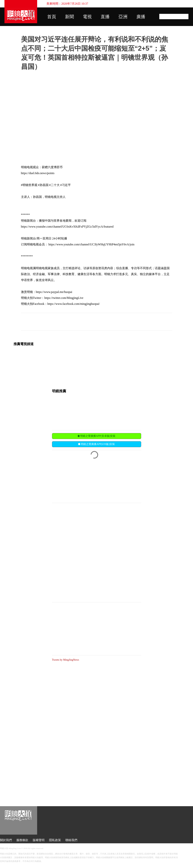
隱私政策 (55, 840)
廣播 (141, 17)
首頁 (52, 17)
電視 (87, 17)
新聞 (69, 17)
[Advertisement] (80, 476)
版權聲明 (39, 840)
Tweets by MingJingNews (66, 660)
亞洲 (123, 17)
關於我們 (6, 840)
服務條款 (22, 840)
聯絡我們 (71, 840)
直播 (105, 17)
